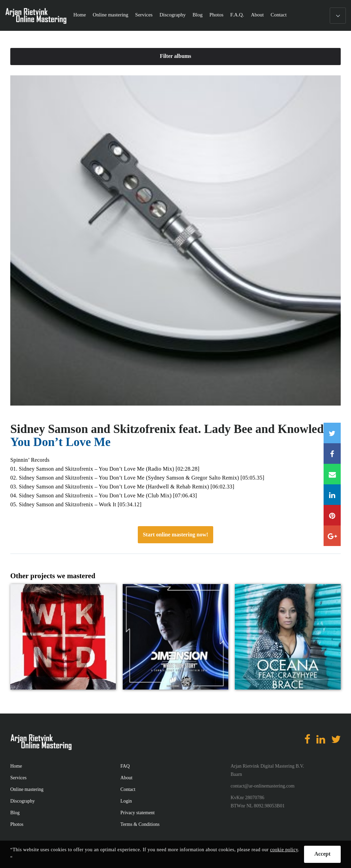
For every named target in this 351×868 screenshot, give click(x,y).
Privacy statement (137, 813)
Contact (279, 15)
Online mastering (111, 15)
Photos (216, 15)
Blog (198, 15)
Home (80, 15)
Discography (173, 15)
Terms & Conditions (140, 824)
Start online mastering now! (176, 535)
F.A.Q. (237, 15)
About (257, 15)
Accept (322, 854)
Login (126, 801)
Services (144, 15)
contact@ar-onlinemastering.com (263, 786)
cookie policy (284, 850)
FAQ (125, 766)
